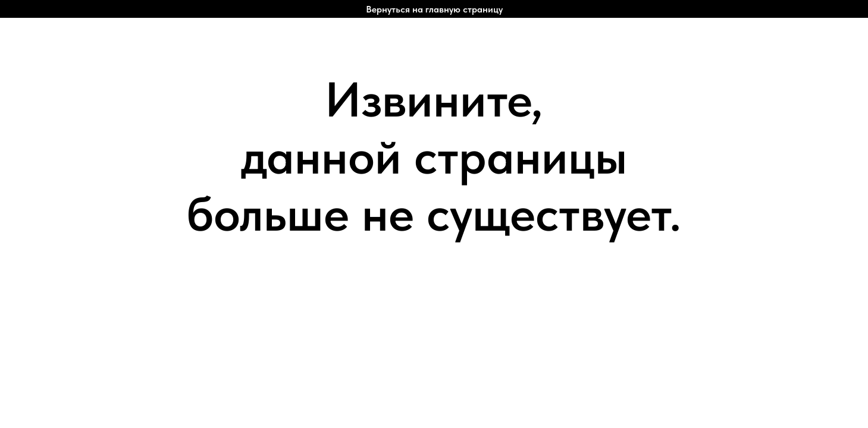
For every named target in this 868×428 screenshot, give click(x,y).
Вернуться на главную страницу (434, 9)
